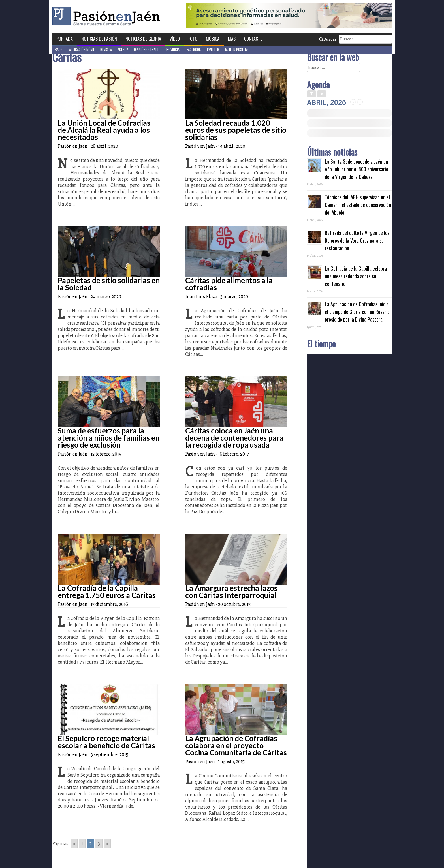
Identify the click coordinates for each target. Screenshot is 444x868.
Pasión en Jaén (108, 16)
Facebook (194, 49)
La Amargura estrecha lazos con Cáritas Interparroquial (231, 592)
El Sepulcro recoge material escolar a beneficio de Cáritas (106, 742)
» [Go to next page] (107, 843)
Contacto (253, 39)
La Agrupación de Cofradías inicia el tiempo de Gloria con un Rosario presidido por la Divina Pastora (357, 312)
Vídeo (175, 39)
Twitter (213, 49)
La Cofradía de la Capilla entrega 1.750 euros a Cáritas (107, 592)
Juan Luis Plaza (201, 296)
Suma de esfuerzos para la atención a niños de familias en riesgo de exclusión (109, 438)
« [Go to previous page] (74, 843)
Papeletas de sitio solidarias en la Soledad (109, 284)
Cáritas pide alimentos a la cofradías (229, 284)
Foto (193, 39)
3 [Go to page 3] (99, 843)
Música (213, 39)
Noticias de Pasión (99, 39)
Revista (106, 49)
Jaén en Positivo (237, 49)
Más (232, 39)
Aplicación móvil (82, 49)
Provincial (173, 49)
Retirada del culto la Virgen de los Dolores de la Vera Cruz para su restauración (357, 240)
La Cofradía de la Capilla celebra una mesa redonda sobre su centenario (356, 276)
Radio (59, 49)
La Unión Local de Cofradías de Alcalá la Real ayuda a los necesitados (104, 130)
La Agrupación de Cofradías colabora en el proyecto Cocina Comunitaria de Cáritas (236, 745)
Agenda (123, 49)
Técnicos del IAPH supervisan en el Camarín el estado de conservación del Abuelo (358, 205)
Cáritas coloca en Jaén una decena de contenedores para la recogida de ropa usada (234, 438)
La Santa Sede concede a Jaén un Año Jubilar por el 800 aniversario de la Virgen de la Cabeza (357, 169)
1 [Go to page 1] (82, 843)
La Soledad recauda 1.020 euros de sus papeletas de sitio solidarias (236, 130)
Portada (65, 39)
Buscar (328, 39)
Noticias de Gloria (143, 39)
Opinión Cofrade (146, 49)
